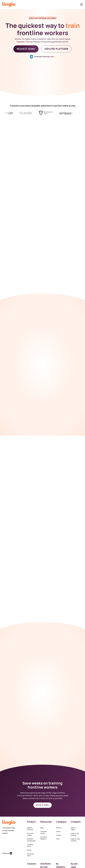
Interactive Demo (30, 849)
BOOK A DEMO (42, 799)
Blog (42, 822)
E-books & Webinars (44, 832)
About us (59, 822)
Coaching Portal (30, 839)
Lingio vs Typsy (74, 822)
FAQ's (58, 833)
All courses (31, 863)
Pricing (29, 844)
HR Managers (45, 867)
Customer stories (44, 826)
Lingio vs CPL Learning (75, 828)
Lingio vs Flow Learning (75, 834)
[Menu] (81, 5)
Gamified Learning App (31, 834)
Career (58, 825)
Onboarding (75, 867)
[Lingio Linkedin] (11, 848)
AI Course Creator (30, 828)
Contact (59, 829)
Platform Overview (30, 822)
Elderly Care (60, 867)
